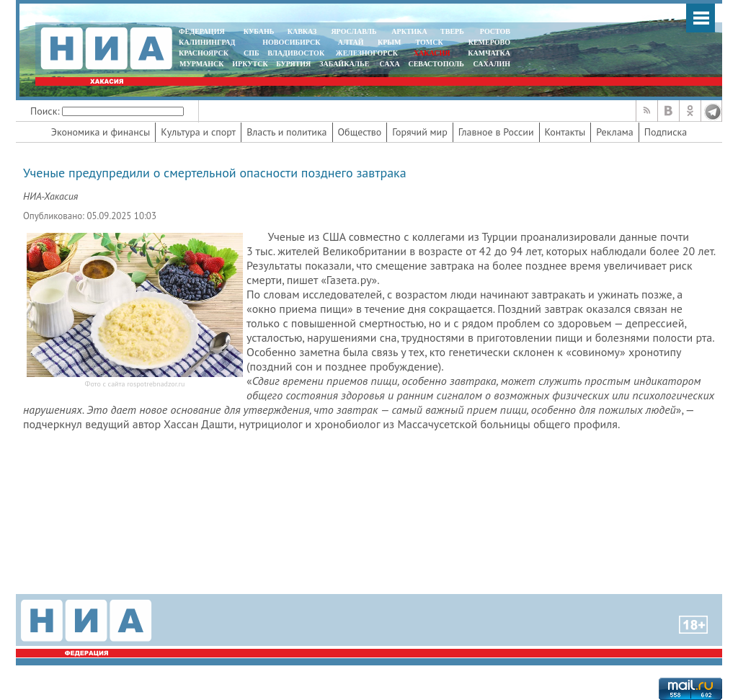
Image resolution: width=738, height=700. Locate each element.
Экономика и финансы (101, 132)
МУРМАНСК (202, 64)
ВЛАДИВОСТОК (296, 53)
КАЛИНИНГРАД (207, 42)
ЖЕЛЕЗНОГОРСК (367, 53)
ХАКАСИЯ (431, 53)
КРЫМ (390, 42)
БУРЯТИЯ (293, 64)
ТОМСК (431, 42)
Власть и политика (286, 132)
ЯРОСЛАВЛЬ (354, 31)
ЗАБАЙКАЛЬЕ (345, 64)
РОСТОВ (495, 31)
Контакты (565, 132)
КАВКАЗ (302, 31)
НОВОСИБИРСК (291, 42)
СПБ (252, 53)
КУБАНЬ (259, 31)
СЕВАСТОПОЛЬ (436, 64)
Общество (360, 132)
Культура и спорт (198, 132)
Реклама (615, 132)
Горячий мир (420, 132)
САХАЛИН (492, 64)
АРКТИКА (409, 31)
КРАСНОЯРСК (204, 53)
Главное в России (496, 132)
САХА (389, 64)
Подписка (666, 132)
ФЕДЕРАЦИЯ (202, 31)
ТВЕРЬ (452, 31)
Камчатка (488, 53)
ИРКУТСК (250, 64)
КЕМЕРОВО (489, 42)
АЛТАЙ (351, 42)
